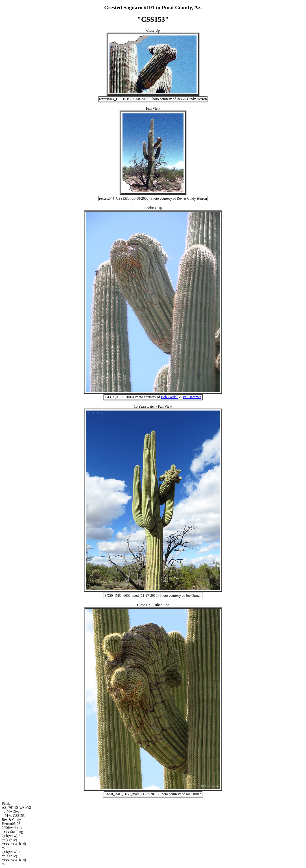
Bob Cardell (170, 397)
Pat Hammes (192, 397)
